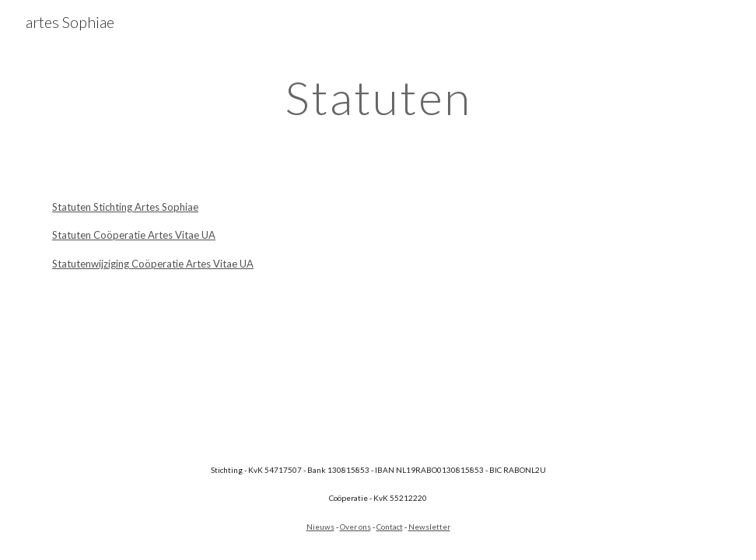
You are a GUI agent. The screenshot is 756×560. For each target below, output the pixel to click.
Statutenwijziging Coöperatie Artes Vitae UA (153, 264)
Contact (390, 527)
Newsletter (429, 527)
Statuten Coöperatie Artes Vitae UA (134, 235)
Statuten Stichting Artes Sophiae (125, 207)
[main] (378, 97)
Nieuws (320, 527)
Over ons (355, 527)
